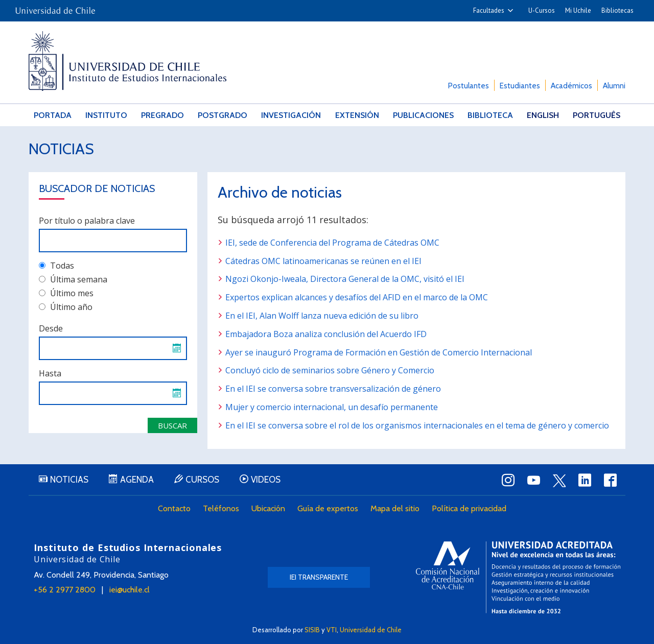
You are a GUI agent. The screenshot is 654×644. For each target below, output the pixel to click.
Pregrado (162, 115)
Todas (56, 266)
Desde (51, 328)
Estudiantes (520, 86)
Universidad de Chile (371, 630)
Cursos (202, 480)
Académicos (571, 86)
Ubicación (268, 508)
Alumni (614, 86)
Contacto (174, 508)
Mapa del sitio (395, 508)
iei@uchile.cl (130, 590)
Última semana (73, 279)
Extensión (357, 115)
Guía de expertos (328, 508)
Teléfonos (221, 508)
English (543, 115)
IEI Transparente (319, 577)
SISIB (312, 630)
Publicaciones (423, 115)
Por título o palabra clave (87, 221)
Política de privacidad (469, 508)
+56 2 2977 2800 (65, 590)
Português (597, 115)
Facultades (489, 10)
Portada (53, 115)
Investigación (291, 115)
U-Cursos (542, 10)
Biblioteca (490, 115)
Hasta (50, 373)
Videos (266, 480)
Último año (66, 307)
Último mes (66, 293)
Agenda (137, 480)
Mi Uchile (578, 10)
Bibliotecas (617, 10)
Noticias (61, 149)
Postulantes (469, 86)
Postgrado (223, 115)
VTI (332, 630)
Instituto (106, 115)
